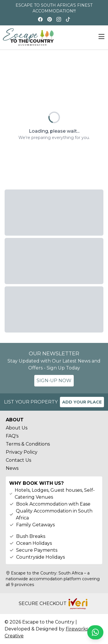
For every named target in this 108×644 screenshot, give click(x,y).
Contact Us (18, 460)
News (12, 468)
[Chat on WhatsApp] (95, 632)
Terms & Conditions (28, 444)
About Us (17, 428)
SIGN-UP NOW (54, 381)
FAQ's (12, 436)
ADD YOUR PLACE (82, 402)
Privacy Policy (22, 452)
